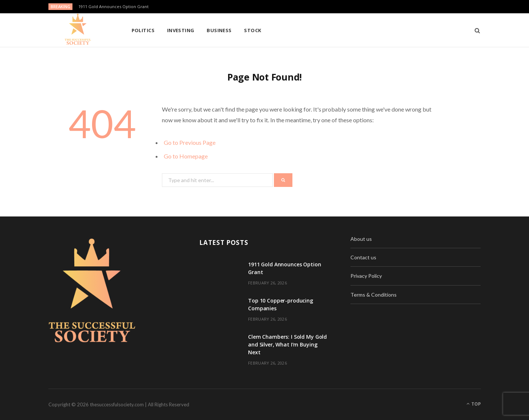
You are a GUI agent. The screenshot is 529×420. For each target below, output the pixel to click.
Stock (252, 30)
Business (219, 30)
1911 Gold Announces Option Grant (113, 7)
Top (474, 404)
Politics (143, 30)
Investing (181, 30)
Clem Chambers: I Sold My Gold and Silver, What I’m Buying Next (287, 344)
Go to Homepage (186, 156)
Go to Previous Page (190, 142)
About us (361, 239)
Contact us (363, 257)
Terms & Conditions (374, 295)
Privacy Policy (366, 276)
